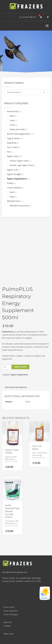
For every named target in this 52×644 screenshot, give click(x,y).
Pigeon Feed (13, 156)
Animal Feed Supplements (19, 134)
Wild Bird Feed (13, 201)
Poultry (10, 183)
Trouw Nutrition (14, 188)
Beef (12, 116)
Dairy (12, 120)
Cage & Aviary (13, 138)
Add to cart (20, 367)
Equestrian (12, 143)
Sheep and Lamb (17, 129)
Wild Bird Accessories (19, 206)
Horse (12, 125)
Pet (8, 152)
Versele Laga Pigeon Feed (21, 165)
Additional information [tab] (16, 387)
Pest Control (13, 147)
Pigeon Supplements (17, 179)
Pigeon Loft (12, 170)
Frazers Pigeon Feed (19, 161)
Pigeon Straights (14, 174)
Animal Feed (12, 111)
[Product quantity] (6, 367)
